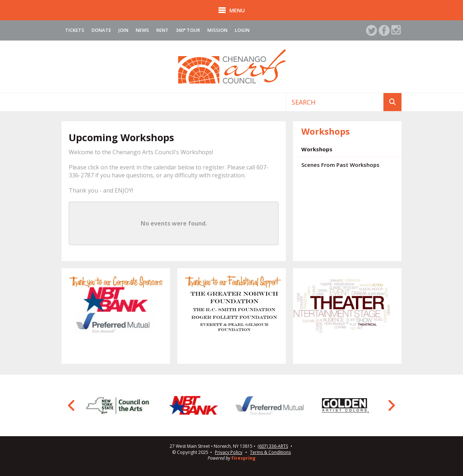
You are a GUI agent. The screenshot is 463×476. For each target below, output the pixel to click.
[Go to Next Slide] (391, 405)
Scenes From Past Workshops (340, 165)
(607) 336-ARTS (273, 446)
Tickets (75, 30)
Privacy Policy (229, 452)
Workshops (317, 149)
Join (123, 30)
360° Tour (188, 30)
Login (242, 30)
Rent (162, 30)
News (142, 30)
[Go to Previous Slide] (72, 405)
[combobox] (335, 102)
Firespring (243, 458)
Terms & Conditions (270, 452)
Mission (217, 30)
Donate (101, 30)
